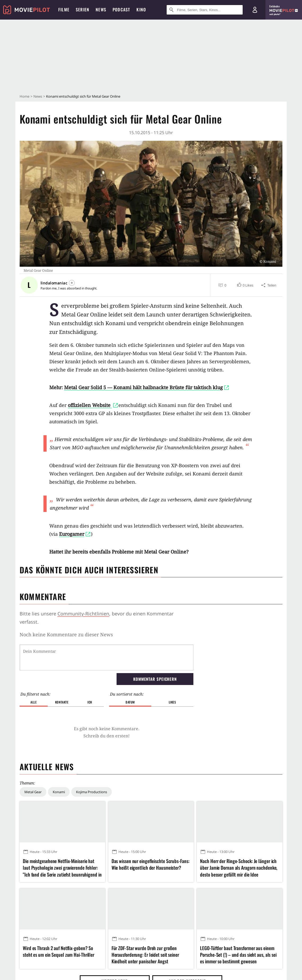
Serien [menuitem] (83, 10)
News (38, 96)
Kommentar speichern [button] (155, 679)
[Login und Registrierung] (255, 10)
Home (25, 96)
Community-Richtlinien (83, 614)
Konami (59, 792)
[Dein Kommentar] (106, 657)
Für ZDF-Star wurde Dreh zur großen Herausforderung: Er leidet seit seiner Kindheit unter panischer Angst (145, 955)
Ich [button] (90, 702)
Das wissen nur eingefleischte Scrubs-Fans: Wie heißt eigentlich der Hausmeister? (150, 864)
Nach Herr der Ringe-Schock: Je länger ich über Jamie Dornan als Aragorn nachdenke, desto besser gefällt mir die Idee (239, 868)
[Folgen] (72, 283)
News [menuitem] (101, 10)
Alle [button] (34, 702)
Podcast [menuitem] (121, 10)
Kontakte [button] (62, 702)
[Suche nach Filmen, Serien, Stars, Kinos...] (205, 10)
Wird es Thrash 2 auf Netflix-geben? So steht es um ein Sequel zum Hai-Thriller (59, 951)
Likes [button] (172, 702)
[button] (245, 285)
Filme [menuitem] (64, 10)
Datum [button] (130, 702)
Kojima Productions (92, 792)
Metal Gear (33, 792)
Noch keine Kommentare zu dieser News (66, 634)
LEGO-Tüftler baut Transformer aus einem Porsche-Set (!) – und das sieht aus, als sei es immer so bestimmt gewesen (238, 955)
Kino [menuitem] (141, 10)
